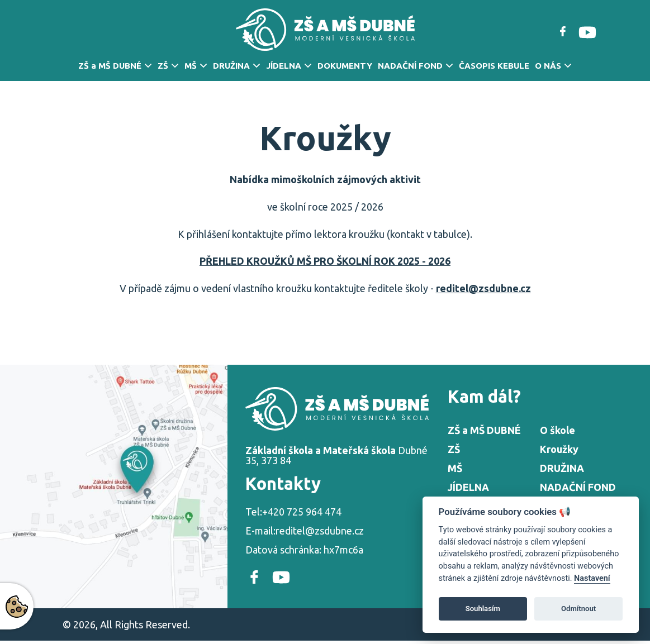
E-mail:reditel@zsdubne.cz (305, 531)
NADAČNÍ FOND (410, 66)
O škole (558, 430)
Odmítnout (578, 609)
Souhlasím (483, 609)
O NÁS (548, 66)
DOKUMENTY (345, 66)
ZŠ (163, 66)
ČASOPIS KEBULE (494, 66)
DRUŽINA (231, 66)
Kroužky (559, 449)
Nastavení (592, 578)
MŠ (191, 66)
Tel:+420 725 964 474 (293, 512)
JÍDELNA (284, 66)
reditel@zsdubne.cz (483, 288)
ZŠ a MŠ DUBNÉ (110, 66)
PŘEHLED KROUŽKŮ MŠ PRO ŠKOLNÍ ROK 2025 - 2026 (325, 261)
